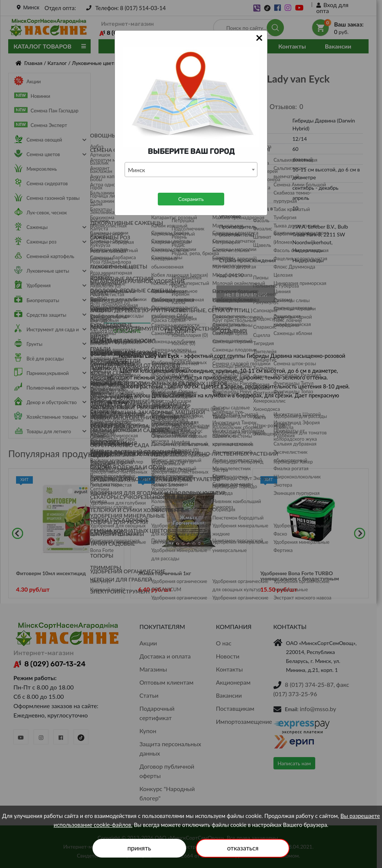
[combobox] (191, 170)
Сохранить (191, 199)
